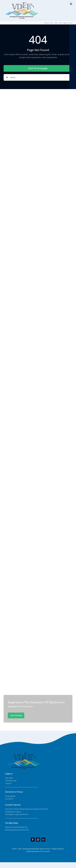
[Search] (7, 77)
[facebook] (33, 840)
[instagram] (38, 840)
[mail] (43, 840)
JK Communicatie (44, 851)
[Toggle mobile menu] (71, 4)
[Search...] (38, 77)
